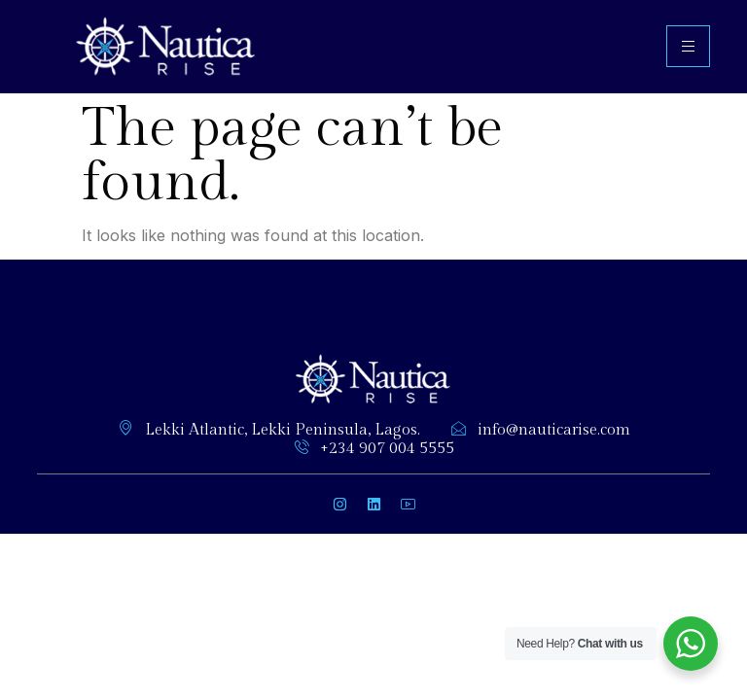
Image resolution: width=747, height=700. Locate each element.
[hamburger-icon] (688, 46)
